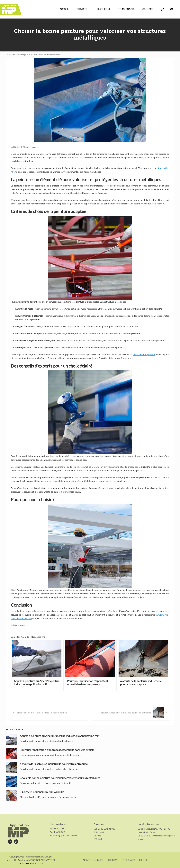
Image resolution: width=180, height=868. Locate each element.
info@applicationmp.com (66, 836)
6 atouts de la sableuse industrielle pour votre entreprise (141, 683)
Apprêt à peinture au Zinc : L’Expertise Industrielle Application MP (37, 683)
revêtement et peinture (144, 354)
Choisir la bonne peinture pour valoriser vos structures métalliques (60, 778)
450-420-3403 (59, 829)
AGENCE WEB (24, 864)
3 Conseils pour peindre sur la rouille (42, 792)
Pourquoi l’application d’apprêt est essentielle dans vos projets (87, 683)
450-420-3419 (59, 832)
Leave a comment (31, 147)
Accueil (8, 55)
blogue (22, 625)
